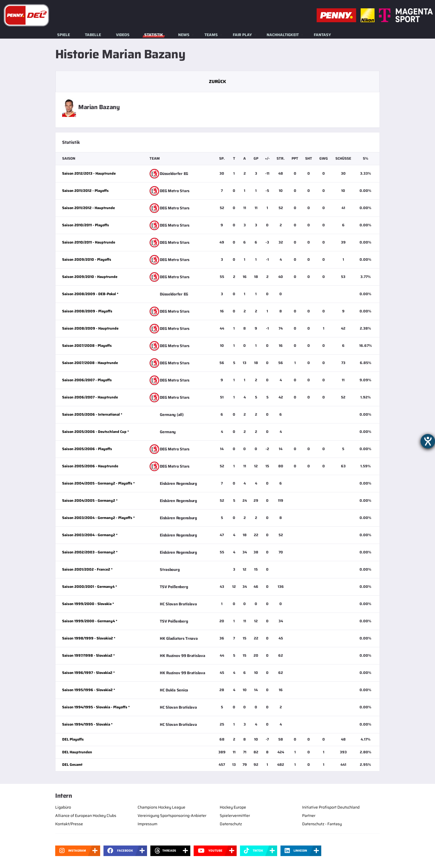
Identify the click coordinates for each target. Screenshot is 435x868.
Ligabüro (63, 807)
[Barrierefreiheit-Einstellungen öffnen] (428, 441)
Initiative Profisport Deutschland (331, 807)
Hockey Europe (233, 807)
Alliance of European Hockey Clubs (86, 816)
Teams (211, 35)
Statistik (154, 35)
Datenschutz (231, 824)
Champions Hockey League (161, 807)
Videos (123, 35)
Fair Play (242, 35)
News (184, 35)
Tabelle (93, 35)
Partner (309, 816)
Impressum (147, 824)
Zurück (217, 81)
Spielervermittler (235, 816)
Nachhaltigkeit (283, 35)
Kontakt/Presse (69, 824)
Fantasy (322, 35)
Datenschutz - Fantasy (322, 824)
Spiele (64, 35)
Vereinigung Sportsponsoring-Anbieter (172, 816)
